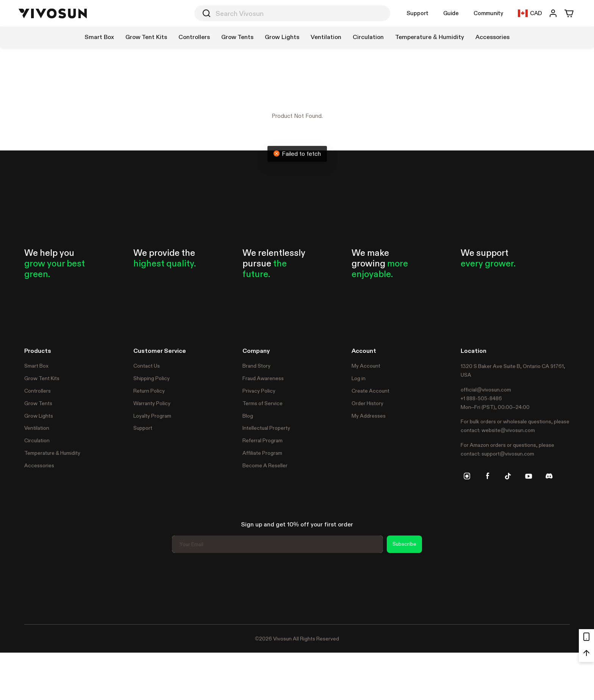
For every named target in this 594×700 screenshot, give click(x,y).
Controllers (38, 391)
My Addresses (369, 416)
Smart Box (36, 366)
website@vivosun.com (508, 430)
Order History (367, 403)
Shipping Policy (152, 378)
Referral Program (263, 440)
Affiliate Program (262, 453)
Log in (359, 378)
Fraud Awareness (263, 378)
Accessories (39, 465)
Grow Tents (38, 403)
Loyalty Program (152, 416)
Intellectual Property (266, 428)
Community (488, 13)
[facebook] (488, 476)
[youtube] (528, 476)
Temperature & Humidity (52, 453)
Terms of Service (263, 403)
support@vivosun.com (508, 454)
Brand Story (256, 366)
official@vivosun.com (486, 390)
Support (417, 13)
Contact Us (147, 366)
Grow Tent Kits (42, 378)
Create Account (370, 391)
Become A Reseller (265, 465)
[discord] (549, 476)
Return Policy (149, 391)
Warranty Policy (152, 403)
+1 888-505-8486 (481, 398)
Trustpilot (36, 587)
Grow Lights (39, 416)
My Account (366, 366)
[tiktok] (508, 476)
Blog (248, 416)
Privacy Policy (259, 391)
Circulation (37, 440)
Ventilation (37, 428)
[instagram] (467, 476)
